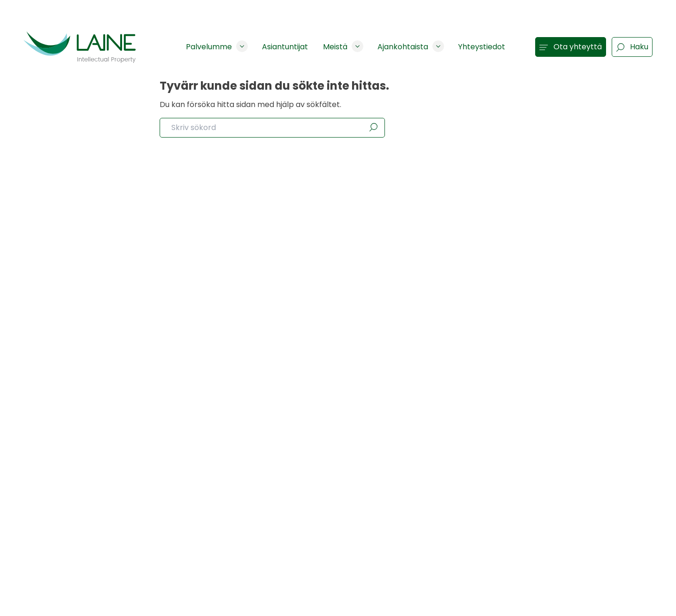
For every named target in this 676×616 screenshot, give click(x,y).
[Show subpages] (242, 46)
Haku (632, 47)
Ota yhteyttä (571, 47)
